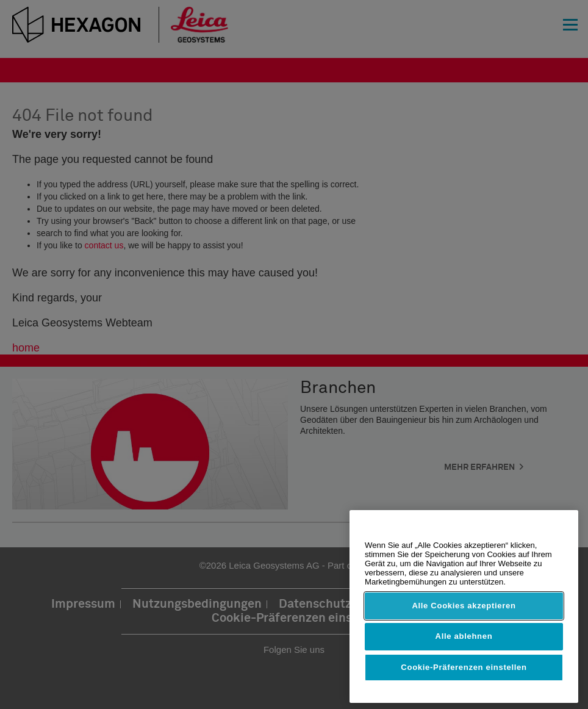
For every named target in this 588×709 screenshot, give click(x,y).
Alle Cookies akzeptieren (464, 606)
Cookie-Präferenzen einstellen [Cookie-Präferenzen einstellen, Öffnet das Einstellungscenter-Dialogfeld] (464, 667)
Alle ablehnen (464, 636)
